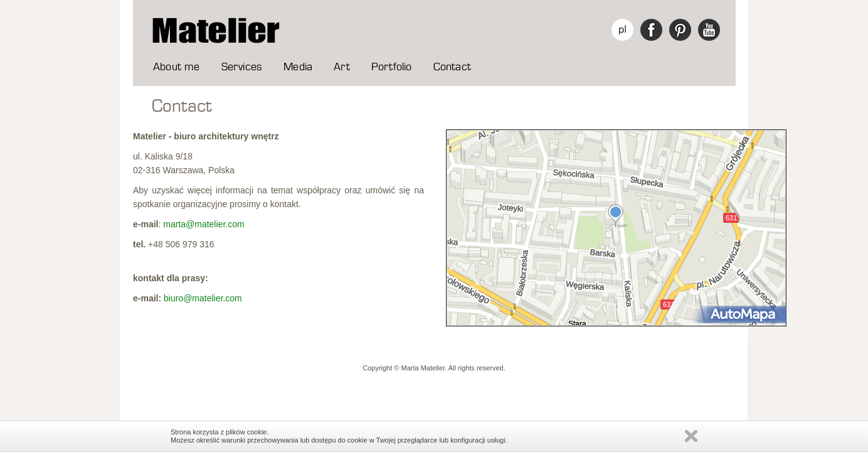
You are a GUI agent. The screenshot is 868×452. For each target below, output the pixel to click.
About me (177, 67)
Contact (452, 67)
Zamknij (691, 436)
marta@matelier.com (204, 224)
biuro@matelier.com (203, 298)
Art (342, 67)
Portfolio (392, 67)
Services (242, 67)
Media (298, 67)
